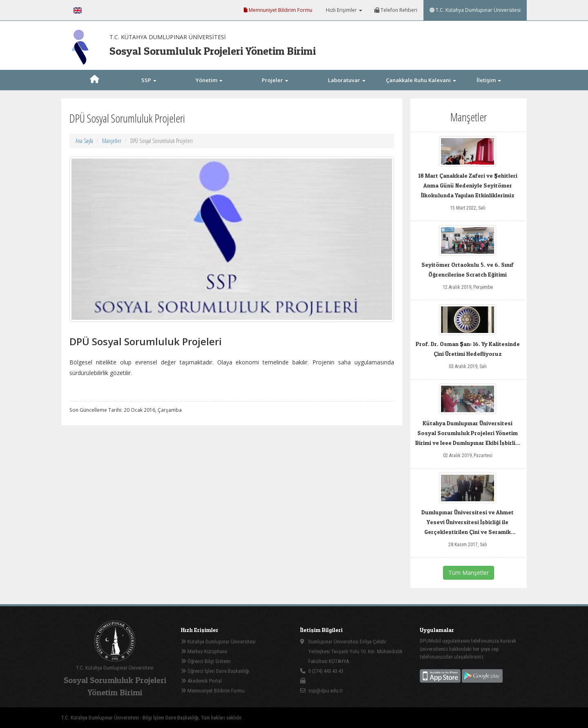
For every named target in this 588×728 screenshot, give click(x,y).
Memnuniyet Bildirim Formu (278, 10)
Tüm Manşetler (469, 573)
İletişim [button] (489, 80)
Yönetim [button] (209, 80)
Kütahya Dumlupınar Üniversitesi (218, 642)
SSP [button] (149, 80)
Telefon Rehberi (396, 10)
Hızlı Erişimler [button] (343, 10)
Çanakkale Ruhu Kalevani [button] (421, 80)
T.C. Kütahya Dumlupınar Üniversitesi (475, 10)
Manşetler (112, 141)
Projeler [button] (275, 80)
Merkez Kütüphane (204, 651)
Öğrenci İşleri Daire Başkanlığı (215, 671)
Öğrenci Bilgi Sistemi (206, 661)
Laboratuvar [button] (347, 80)
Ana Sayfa (84, 141)
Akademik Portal (201, 681)
